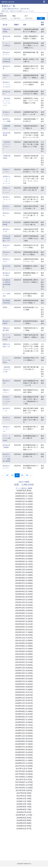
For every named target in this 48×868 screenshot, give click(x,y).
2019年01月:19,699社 (24, 730)
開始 (14, 16)
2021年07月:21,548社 (24, 649)
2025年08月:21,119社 (24, 515)
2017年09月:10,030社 (24, 774)
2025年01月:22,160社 (24, 534)
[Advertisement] (24, 846)
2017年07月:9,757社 (24, 780)
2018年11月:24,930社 (24, 736)
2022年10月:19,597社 (24, 608)
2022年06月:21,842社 (24, 619)
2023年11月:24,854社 (24, 572)
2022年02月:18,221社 (24, 630)
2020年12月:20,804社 (24, 668)
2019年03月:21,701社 (24, 725)
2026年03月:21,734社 (24, 496)
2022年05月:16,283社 (24, 621)
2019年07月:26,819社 (24, 714)
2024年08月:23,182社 (24, 548)
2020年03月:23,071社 (24, 692)
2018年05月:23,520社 (24, 752)
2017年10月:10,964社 (24, 771)
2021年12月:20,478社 (24, 635)
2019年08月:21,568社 (24, 711)
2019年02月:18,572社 (24, 728)
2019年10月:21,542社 (24, 706)
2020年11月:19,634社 (24, 670)
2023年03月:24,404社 (24, 594)
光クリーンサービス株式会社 (7, 337)
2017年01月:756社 (24, 796)
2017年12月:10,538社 (24, 766)
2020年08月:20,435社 (24, 679)
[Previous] (3, 475)
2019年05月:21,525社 (24, 720)
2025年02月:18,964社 (24, 531)
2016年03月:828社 (24, 823)
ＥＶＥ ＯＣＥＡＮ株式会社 (7, 438)
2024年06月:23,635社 (24, 553)
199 (27, 475)
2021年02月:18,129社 (24, 662)
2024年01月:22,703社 (24, 567)
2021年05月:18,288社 (24, 654)
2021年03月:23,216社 (24, 659)
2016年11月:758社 (24, 801)
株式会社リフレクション (7, 199)
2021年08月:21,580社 (24, 646)
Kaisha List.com (8, 2)
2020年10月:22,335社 (24, 673)
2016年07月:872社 (24, 812)
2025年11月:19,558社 (24, 507)
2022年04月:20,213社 (24, 624)
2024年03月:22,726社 (24, 561)
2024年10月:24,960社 (24, 542)
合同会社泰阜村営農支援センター (7, 238)
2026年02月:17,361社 (24, 499)
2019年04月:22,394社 (24, 722)
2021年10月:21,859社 (24, 640)
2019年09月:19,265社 (24, 709)
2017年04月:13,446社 (24, 788)
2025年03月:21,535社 (24, 529)
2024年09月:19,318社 (24, 545)
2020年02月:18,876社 (24, 695)
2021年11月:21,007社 (24, 638)
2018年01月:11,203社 (24, 763)
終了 (26, 16)
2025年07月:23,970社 (24, 518)
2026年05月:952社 (24, 491)
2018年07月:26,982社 (24, 747)
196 (12, 475)
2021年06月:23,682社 (24, 651)
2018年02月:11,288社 (24, 760)
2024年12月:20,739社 (24, 537)
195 (7, 475)
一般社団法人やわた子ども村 (7, 369)
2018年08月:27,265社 (24, 744)
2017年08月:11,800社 (24, 777)
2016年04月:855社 (24, 820)
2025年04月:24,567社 (24, 526)
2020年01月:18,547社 (24, 698)
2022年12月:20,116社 (24, 602)
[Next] (31, 475)
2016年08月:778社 (24, 809)
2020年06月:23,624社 (24, 684)
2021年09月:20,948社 (24, 643)
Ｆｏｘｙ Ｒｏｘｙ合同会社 (7, 360)
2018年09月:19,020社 (24, 741)
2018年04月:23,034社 (24, 755)
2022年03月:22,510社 (24, 627)
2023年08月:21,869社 (24, 580)
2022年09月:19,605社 (24, 610)
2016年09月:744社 (24, 807)
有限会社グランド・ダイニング (7, 190)
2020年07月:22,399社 (24, 681)
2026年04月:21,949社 (24, 493)
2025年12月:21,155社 (24, 504)
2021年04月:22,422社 (24, 657)
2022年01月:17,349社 (24, 632)
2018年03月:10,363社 (24, 758)
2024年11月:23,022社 (24, 540)
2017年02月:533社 (24, 793)
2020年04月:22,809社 (24, 690)
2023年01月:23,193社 (24, 600)
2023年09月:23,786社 (24, 578)
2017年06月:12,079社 (24, 782)
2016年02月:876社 (24, 826)
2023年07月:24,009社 (24, 583)
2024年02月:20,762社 (24, 564)
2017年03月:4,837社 (24, 790)
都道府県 (3, 16)
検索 (41, 18)
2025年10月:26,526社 (24, 510)
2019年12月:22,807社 (24, 700)
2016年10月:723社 (24, 804)
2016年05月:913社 (24, 818)
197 (18, 475)
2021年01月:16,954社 (24, 665)
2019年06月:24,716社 (24, 717)
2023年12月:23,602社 (24, 570)
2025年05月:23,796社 (24, 523)
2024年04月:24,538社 (24, 559)
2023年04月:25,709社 (24, 591)
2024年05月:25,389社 (24, 556)
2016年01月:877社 (24, 829)
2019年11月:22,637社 (24, 703)
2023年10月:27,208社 (24, 575)
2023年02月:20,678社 (24, 597)
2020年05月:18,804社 (24, 687)
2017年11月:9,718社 (24, 769)
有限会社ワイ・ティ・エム (7, 429)
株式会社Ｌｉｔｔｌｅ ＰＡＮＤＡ (7, 85)
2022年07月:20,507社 (24, 616)
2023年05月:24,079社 (24, 589)
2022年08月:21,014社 (24, 613)
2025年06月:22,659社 (24, 521)
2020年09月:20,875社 (24, 676)
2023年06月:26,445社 (24, 586)
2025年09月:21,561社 (24, 512)
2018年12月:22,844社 (24, 733)
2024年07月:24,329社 (24, 551)
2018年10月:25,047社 (24, 739)
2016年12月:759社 (24, 799)
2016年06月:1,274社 (24, 815)
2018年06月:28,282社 (24, 750)
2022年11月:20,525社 (24, 605)
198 (22, 475)
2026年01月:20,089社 (24, 501)
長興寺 (5, 307)
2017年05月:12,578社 (24, 785)
